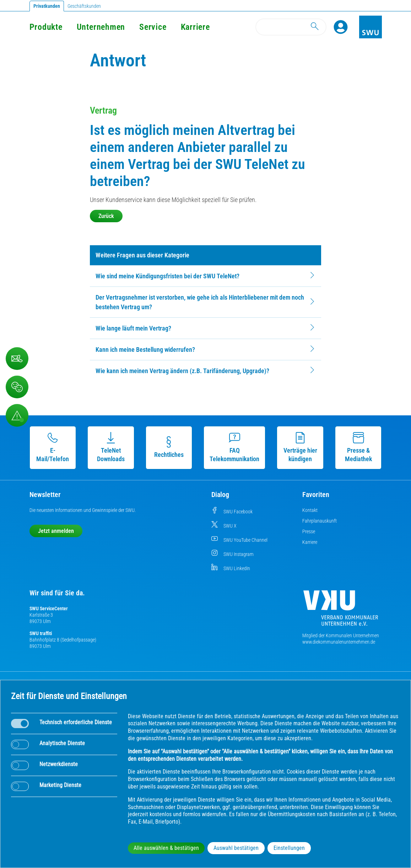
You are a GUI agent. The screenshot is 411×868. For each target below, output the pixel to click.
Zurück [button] (106, 216)
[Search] (291, 27)
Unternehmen (101, 27)
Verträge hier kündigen (300, 447)
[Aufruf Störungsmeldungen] (17, 415)
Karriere (195, 27)
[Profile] (341, 27)
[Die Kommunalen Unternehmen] (341, 611)
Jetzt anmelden (56, 531)
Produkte (46, 27)
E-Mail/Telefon (53, 447)
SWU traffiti (41, 633)
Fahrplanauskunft (320, 521)
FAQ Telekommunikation (234, 447)
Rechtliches (169, 447)
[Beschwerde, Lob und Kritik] (17, 359)
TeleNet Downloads (111, 447)
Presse (309, 531)
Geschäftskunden (84, 6)
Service (153, 27)
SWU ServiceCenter (49, 608)
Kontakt (310, 510)
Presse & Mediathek (358, 447)
